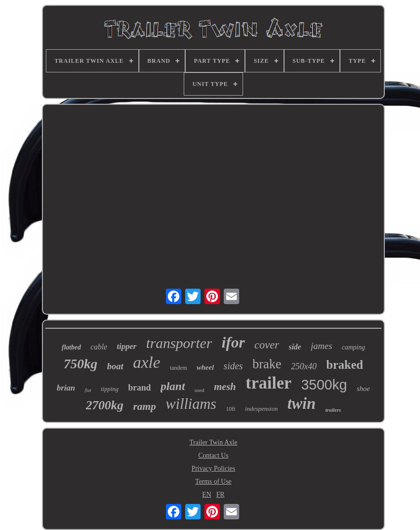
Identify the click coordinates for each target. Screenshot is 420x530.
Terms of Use (213, 481)
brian (66, 388)
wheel (205, 367)
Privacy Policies (213, 468)
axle (147, 362)
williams (191, 404)
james (321, 346)
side (295, 347)
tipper (127, 346)
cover (267, 345)
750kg (81, 364)
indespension (261, 409)
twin (302, 404)
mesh (225, 387)
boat (115, 366)
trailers (333, 410)
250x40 (304, 366)
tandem (178, 368)
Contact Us (213, 455)
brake (267, 364)
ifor (233, 342)
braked (345, 365)
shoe (364, 389)
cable (99, 347)
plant (173, 386)
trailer (268, 383)
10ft (231, 409)
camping (353, 347)
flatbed (71, 347)
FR (221, 495)
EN (207, 495)
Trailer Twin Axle (213, 442)
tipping (110, 389)
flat (88, 390)
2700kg (105, 405)
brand (140, 388)
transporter (179, 343)
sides (233, 366)
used (200, 390)
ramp (145, 406)
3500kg (324, 385)
